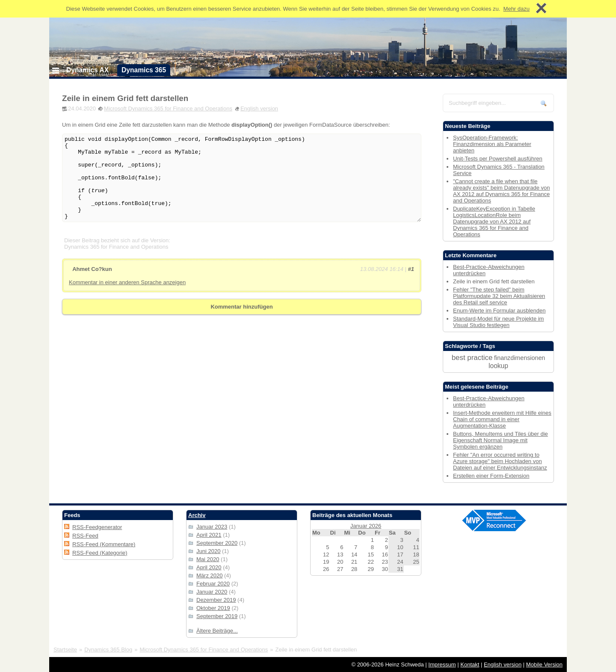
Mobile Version (544, 665)
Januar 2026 (366, 526)
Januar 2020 (212, 592)
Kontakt (470, 665)
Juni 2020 (208, 551)
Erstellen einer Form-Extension (491, 476)
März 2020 (209, 575)
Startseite (65, 650)
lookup (498, 366)
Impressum (442, 665)
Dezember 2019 (216, 600)
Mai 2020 (208, 559)
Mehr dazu (517, 9)
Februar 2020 (213, 584)
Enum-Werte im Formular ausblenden (499, 311)
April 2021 (209, 535)
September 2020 (217, 543)
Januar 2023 (212, 527)
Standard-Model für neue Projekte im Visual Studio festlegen (498, 322)
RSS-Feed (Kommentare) (104, 544)
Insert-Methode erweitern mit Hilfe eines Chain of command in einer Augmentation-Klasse (502, 419)
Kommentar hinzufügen (241, 307)
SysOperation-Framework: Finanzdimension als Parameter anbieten (492, 144)
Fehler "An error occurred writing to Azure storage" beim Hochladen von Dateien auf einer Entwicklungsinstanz (500, 461)
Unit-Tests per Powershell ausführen (498, 159)
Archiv (197, 515)
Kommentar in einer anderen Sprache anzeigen (127, 282)
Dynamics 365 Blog (108, 650)
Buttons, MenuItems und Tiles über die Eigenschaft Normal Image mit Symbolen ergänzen (500, 440)
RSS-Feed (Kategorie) (100, 553)
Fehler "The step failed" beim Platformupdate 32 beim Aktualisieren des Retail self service (499, 296)
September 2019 (217, 616)
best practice (472, 358)
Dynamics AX (87, 70)
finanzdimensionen (520, 358)
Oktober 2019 (213, 608)
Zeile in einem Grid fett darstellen (125, 98)
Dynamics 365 (144, 70)
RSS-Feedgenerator (97, 527)
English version (259, 109)
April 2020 (209, 567)
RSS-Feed (85, 536)
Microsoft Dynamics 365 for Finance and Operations (168, 109)
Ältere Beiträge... (217, 631)
